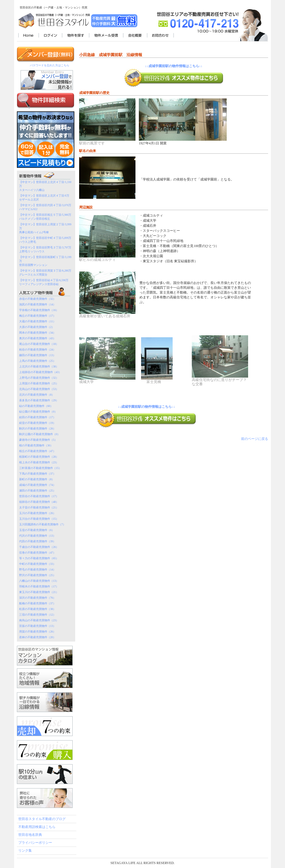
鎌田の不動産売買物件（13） (37, 355)
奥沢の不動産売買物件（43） (37, 338)
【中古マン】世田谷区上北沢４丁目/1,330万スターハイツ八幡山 (45, 186)
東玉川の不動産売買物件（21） (39, 592)
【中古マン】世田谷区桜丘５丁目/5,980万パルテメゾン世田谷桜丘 (45, 217)
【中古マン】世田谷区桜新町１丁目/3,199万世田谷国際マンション (45, 261)
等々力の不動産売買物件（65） (39, 558)
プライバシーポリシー (35, 843)
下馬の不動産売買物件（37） (37, 474)
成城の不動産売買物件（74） (37, 485)
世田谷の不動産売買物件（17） (39, 496)
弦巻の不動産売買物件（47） (37, 553)
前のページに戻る (255, 439)
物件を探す (75, 36)
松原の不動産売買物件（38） (37, 609)
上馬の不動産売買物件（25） (37, 361)
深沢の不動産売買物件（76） (37, 598)
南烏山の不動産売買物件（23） (39, 620)
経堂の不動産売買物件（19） (37, 423)
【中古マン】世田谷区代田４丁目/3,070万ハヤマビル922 (45, 207)
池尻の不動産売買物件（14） (37, 304)
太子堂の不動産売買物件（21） (39, 507)
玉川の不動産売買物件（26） (37, 513)
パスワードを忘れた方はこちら (50, 65)
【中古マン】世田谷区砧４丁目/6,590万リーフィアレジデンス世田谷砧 (44, 282)
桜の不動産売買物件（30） (36, 445)
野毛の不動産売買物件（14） (37, 570)
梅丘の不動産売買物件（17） (37, 316)
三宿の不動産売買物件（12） (37, 615)
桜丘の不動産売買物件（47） (37, 451)
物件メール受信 (106, 36)
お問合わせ (160, 36)
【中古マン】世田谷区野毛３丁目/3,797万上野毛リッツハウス (45, 249)
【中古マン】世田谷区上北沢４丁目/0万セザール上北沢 (44, 198)
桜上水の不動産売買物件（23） (39, 462)
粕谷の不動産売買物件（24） (37, 350)
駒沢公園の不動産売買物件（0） (40, 434)
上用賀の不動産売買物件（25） (39, 383)
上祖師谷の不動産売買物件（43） (40, 372)
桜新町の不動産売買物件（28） (39, 457)
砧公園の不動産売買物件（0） (38, 412)
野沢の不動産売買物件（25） (37, 575)
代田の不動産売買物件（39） (37, 541)
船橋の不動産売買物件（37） (37, 603)
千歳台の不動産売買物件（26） (39, 547)
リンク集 (25, 851)
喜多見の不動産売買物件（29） (39, 400)
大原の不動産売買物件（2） (37, 327)
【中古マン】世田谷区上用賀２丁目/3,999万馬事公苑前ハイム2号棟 (45, 228)
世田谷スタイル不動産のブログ (42, 819)
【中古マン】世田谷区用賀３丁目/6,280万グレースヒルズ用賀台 (45, 273)
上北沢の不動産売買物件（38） (39, 366)
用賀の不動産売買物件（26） (37, 632)
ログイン (50, 36)
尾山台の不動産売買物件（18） (39, 344)
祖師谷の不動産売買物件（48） (39, 502)
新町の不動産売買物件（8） (37, 479)
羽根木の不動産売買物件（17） (39, 586)
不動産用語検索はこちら (37, 827)
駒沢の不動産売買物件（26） (37, 429)
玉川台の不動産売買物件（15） (39, 519)
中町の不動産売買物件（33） (37, 564)
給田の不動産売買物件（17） (37, 417)
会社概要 (135, 36)
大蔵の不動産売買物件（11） (37, 321)
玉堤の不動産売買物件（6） (37, 530)
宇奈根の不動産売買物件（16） (39, 310)
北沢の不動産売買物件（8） (37, 395)
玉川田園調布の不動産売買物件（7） (42, 524)
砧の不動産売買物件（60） (36, 406)
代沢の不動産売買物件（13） (37, 536)
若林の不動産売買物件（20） (37, 637)
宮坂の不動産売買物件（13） (37, 626)
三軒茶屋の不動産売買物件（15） (40, 468)
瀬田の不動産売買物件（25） (37, 491)
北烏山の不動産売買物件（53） (39, 389)
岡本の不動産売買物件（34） (37, 333)
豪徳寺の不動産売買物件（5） (38, 440)
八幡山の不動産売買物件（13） (39, 581)
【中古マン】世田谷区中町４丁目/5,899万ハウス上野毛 (45, 240)
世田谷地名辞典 (30, 835)
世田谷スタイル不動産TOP (28, 36)
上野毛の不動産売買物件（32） (39, 378)
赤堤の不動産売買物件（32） (37, 299)
